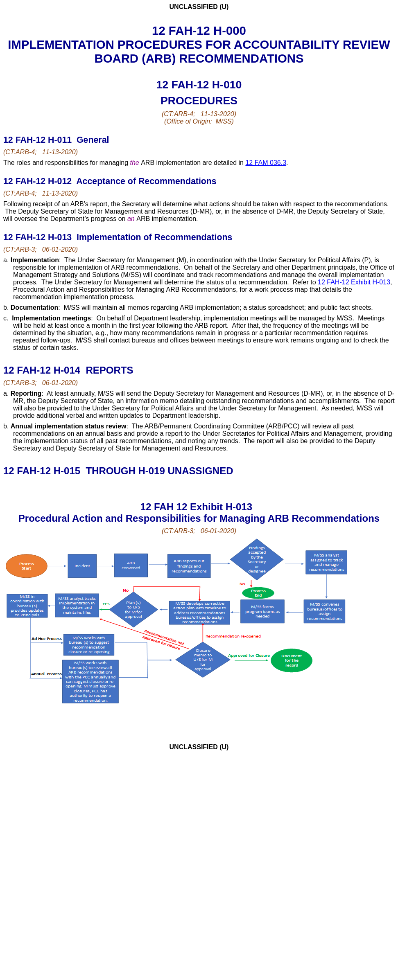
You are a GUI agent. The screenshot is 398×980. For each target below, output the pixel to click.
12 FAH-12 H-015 (43, 471)
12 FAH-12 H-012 (39, 181)
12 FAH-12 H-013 (39, 237)
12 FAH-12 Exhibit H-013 (354, 282)
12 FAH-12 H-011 (39, 140)
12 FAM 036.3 (266, 163)
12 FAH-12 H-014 (43, 370)
